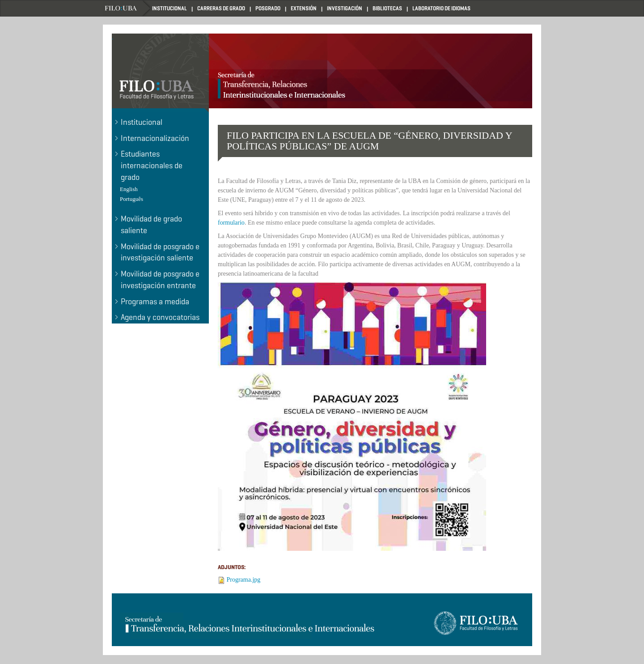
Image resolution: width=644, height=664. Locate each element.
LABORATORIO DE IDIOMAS (441, 8)
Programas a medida (155, 302)
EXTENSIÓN (304, 8)
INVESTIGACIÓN (345, 8)
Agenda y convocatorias (160, 317)
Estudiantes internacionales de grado (152, 165)
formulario (231, 223)
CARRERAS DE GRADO (221, 8)
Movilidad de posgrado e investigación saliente (160, 252)
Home (127, 8)
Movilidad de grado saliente (151, 225)
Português (131, 199)
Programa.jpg (244, 580)
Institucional (142, 122)
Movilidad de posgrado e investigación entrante (160, 280)
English (129, 189)
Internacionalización (155, 138)
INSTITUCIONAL (169, 8)
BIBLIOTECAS (387, 8)
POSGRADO (268, 8)
